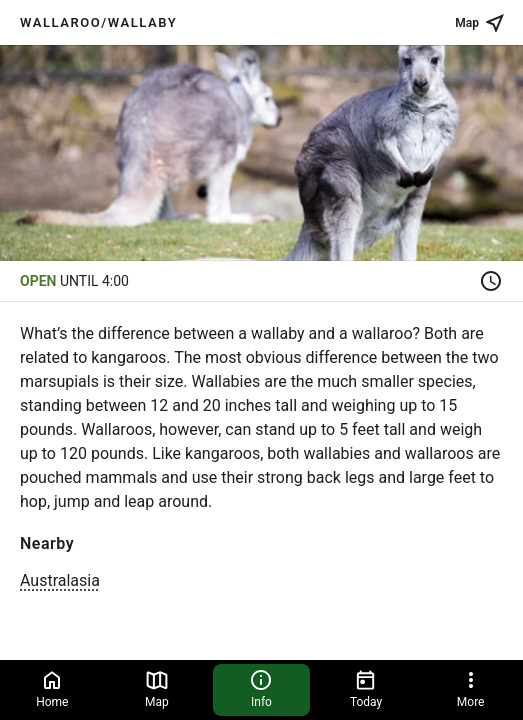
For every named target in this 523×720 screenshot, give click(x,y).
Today (366, 688)
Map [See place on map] (481, 23)
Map (157, 688)
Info (261, 688)
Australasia (60, 580)
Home (52, 688)
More (471, 688)
